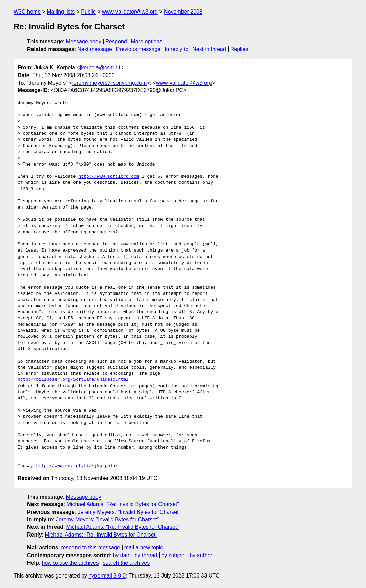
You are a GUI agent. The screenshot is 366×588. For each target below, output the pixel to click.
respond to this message (90, 548)
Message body (84, 41)
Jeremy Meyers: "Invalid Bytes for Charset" (129, 512)
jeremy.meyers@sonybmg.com (110, 83)
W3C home (27, 12)
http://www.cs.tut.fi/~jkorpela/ (77, 466)
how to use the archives (70, 563)
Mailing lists (61, 12)
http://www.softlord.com (109, 177)
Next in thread (209, 49)
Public (88, 12)
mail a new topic (144, 548)
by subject (173, 555)
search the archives (126, 563)
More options (147, 41)
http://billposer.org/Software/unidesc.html (73, 380)
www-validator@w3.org (130, 12)
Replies (239, 49)
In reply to (176, 49)
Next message (95, 49)
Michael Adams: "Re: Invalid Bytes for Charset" (123, 504)
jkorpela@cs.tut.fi (101, 68)
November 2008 (183, 12)
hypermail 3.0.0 (107, 576)
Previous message (138, 49)
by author (201, 555)
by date (122, 555)
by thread (146, 555)
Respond (116, 41)
